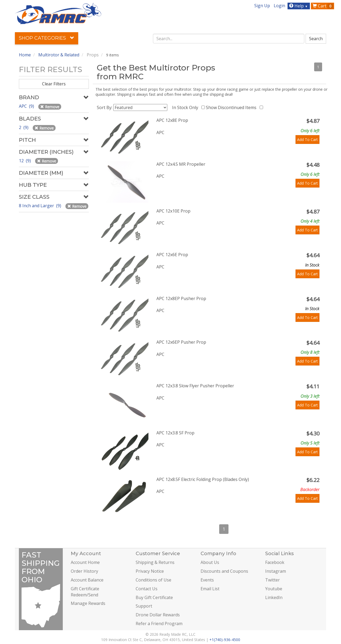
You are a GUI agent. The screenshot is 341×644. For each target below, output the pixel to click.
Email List (210, 589)
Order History (84, 571)
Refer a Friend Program (159, 624)
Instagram (276, 571)
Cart (323, 6)
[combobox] (229, 39)
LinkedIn (274, 597)
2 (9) (24, 127)
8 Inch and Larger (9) (41, 206)
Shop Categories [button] (47, 38)
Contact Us (147, 589)
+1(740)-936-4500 (225, 640)
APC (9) (27, 106)
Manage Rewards (88, 603)
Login (279, 6)
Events (207, 580)
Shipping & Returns (155, 562)
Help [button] (299, 6)
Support (144, 606)
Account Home (85, 562)
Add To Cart (307, 140)
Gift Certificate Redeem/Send (85, 592)
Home (25, 55)
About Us (210, 562)
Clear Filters (54, 84)
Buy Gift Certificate (154, 597)
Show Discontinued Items (232, 107)
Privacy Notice (150, 571)
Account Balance (87, 580)
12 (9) (25, 161)
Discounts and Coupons (224, 571)
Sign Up (262, 6)
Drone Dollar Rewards (158, 615)
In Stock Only (186, 107)
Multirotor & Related (59, 55)
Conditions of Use (153, 580)
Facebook (275, 562)
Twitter (273, 580)
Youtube (274, 589)
